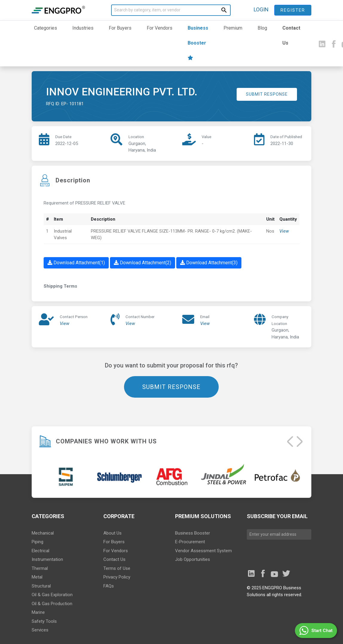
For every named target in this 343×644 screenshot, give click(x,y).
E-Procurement (190, 542)
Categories (46, 28)
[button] (316, 631)
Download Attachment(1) (76, 263)
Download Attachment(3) (209, 263)
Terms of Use (117, 568)
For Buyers (120, 28)
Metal (37, 577)
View (284, 231)
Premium (233, 28)
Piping (37, 542)
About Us (112, 533)
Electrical (40, 551)
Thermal (40, 568)
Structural (41, 586)
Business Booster (198, 43)
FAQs (109, 586)
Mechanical (43, 533)
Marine (38, 612)
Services (40, 630)
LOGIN (261, 9)
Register (293, 10)
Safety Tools (44, 621)
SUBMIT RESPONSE (267, 94)
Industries (83, 28)
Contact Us (291, 35)
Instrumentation (47, 559)
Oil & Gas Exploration (52, 595)
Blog (262, 28)
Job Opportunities (193, 559)
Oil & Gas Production (52, 604)
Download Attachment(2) (143, 263)
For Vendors (160, 28)
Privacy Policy (117, 577)
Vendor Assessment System (203, 551)
